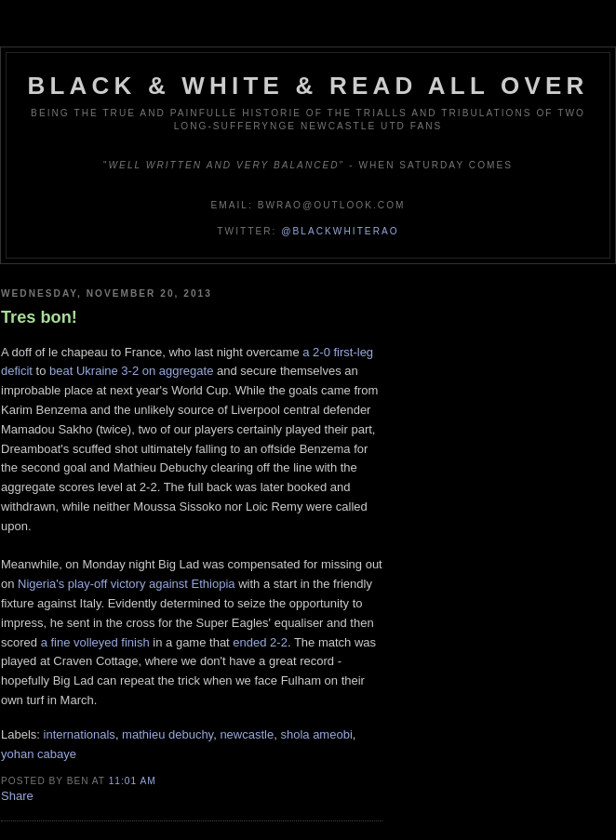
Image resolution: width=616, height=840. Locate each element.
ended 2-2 (260, 642)
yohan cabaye (39, 754)
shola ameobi (316, 734)
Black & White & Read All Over (308, 86)
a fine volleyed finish (95, 642)
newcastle (247, 734)
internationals (80, 734)
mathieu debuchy (167, 734)
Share (17, 796)
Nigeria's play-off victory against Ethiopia (126, 584)
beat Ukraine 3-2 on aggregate (131, 371)
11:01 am (133, 781)
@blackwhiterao (340, 231)
